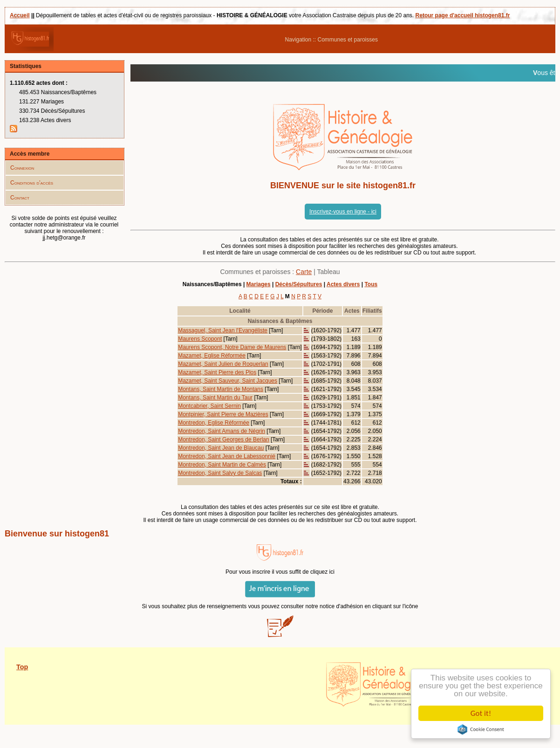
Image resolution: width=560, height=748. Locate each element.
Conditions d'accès (32, 183)
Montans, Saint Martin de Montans (221, 389)
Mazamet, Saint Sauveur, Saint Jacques (228, 381)
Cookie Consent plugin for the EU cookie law (481, 729)
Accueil (20, 15)
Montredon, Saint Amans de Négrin (222, 431)
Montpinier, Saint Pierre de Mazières (223, 414)
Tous (371, 284)
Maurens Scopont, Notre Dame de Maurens (232, 347)
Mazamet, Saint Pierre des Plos (217, 372)
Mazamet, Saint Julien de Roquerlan (223, 364)
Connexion (22, 168)
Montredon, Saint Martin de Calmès (222, 465)
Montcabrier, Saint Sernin (209, 406)
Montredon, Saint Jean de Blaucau (221, 448)
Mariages (259, 284)
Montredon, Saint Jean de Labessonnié (227, 456)
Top (22, 667)
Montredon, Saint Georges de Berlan (223, 439)
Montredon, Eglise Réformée (214, 423)
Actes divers (343, 284)
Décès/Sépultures (299, 284)
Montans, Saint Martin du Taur (215, 398)
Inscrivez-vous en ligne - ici (343, 212)
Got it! (481, 713)
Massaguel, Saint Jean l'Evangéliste (223, 330)
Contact (20, 198)
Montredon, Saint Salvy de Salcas (220, 473)
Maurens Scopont (200, 339)
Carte (304, 272)
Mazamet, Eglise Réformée (212, 356)
